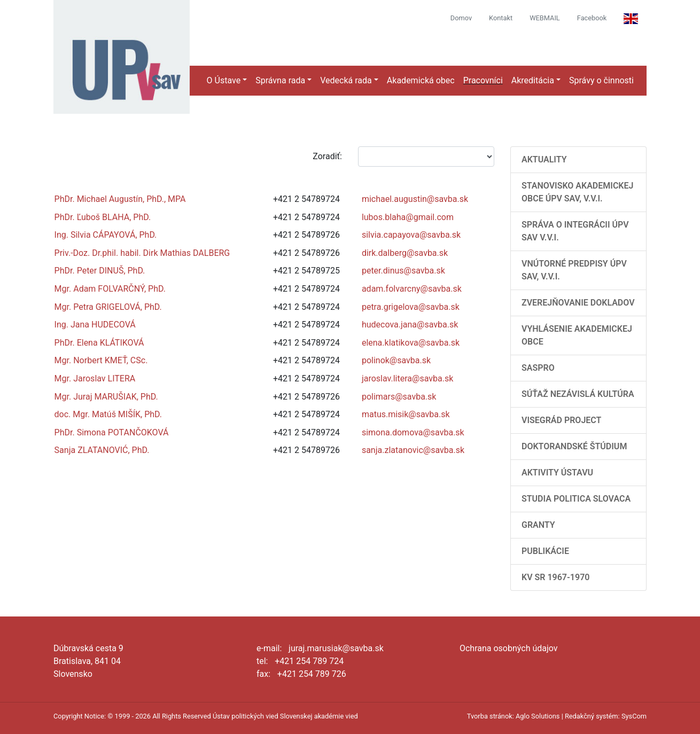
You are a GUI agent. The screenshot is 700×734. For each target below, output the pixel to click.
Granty (538, 525)
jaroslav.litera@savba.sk (407, 378)
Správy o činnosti (601, 80)
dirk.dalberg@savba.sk (405, 253)
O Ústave (224, 80)
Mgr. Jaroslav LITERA (95, 378)
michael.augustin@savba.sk (415, 199)
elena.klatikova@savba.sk (411, 343)
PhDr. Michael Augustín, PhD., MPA (120, 199)
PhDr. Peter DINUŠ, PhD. (100, 271)
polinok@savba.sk (396, 360)
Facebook (592, 18)
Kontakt (501, 18)
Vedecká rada (346, 80)
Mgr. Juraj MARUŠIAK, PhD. (106, 397)
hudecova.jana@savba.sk (410, 325)
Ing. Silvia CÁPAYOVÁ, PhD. (106, 235)
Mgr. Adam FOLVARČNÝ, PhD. (110, 289)
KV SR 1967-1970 (555, 577)
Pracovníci (483, 80)
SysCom (634, 716)
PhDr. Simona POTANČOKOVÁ (112, 432)
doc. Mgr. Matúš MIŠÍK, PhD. (108, 414)
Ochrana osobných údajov (509, 648)
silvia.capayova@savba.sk (411, 235)
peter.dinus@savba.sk (403, 271)
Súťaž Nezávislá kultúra (578, 394)
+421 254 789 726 (312, 674)
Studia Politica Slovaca (576, 499)
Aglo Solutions (538, 716)
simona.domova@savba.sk (413, 432)
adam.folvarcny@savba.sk (412, 289)
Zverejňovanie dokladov (578, 303)
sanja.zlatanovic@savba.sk (413, 450)
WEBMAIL (545, 18)
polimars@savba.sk (399, 397)
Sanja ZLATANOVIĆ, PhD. (102, 450)
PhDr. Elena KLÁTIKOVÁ (99, 343)
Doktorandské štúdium (574, 446)
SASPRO (538, 368)
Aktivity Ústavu (557, 473)
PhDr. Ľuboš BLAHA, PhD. (103, 217)
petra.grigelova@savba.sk (411, 307)
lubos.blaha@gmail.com (408, 217)
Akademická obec (421, 80)
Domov (461, 18)
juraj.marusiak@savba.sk (336, 648)
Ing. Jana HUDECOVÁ (95, 325)
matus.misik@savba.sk (406, 414)
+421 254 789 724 (309, 661)
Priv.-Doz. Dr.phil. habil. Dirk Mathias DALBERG (142, 253)
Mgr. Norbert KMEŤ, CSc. (101, 360)
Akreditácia (533, 80)
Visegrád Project (561, 420)
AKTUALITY (544, 159)
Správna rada (280, 80)
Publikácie (545, 551)
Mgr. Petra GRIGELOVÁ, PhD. (108, 307)
